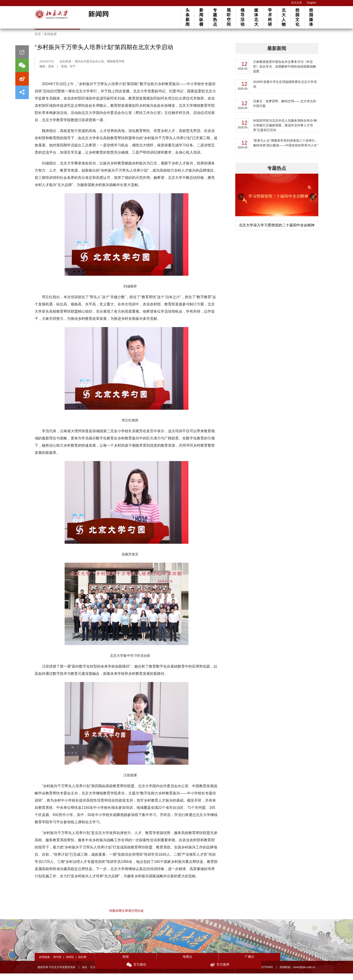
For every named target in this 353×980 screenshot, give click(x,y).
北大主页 (296, 3)
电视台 (162, 963)
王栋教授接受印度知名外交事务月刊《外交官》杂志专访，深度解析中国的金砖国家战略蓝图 (285, 73)
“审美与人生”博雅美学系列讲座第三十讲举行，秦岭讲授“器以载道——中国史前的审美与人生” (286, 149)
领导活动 (242, 17)
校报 (117, 963)
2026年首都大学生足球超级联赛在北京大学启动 (285, 91)
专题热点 (215, 17)
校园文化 (297, 17)
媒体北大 (256, 17)
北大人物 (284, 17)
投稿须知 (230, 974)
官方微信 (251, 964)
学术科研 (270, 17)
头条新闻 (188, 17)
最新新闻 (277, 55)
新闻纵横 (201, 17)
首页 (38, 41)
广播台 (206, 963)
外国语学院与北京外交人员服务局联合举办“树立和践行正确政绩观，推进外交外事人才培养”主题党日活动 (285, 132)
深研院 (70, 964)
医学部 (57, 964)
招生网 (82, 964)
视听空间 (229, 17)
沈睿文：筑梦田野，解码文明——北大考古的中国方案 (285, 110)
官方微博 (296, 964)
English (312, 3)
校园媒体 (311, 17)
